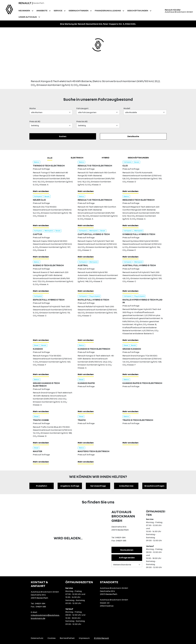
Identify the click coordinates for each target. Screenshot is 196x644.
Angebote (42, 11)
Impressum (84, 638)
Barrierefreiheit (67, 638)
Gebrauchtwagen (79, 11)
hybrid (106, 158)
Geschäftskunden (138, 11)
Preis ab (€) (35, 121)
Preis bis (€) (82, 121)
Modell (127, 108)
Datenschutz (37, 638)
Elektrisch (77, 158)
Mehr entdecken (41, 191)
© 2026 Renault (101, 638)
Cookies (52, 638)
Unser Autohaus (28, 17)
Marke (32, 108)
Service (58, 11)
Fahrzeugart (82, 108)
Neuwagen (24, 11)
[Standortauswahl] (127, 565)
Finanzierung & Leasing (108, 11)
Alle (50, 158)
